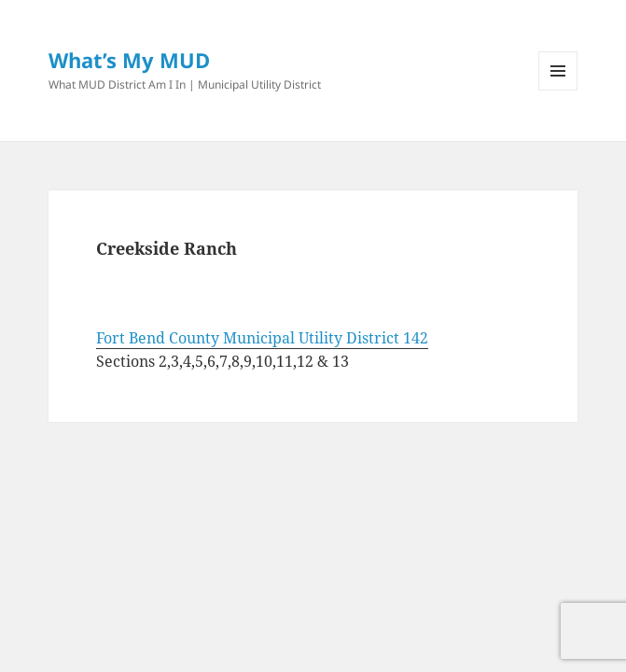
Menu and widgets (558, 90)
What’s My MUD (129, 60)
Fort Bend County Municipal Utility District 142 (262, 338)
